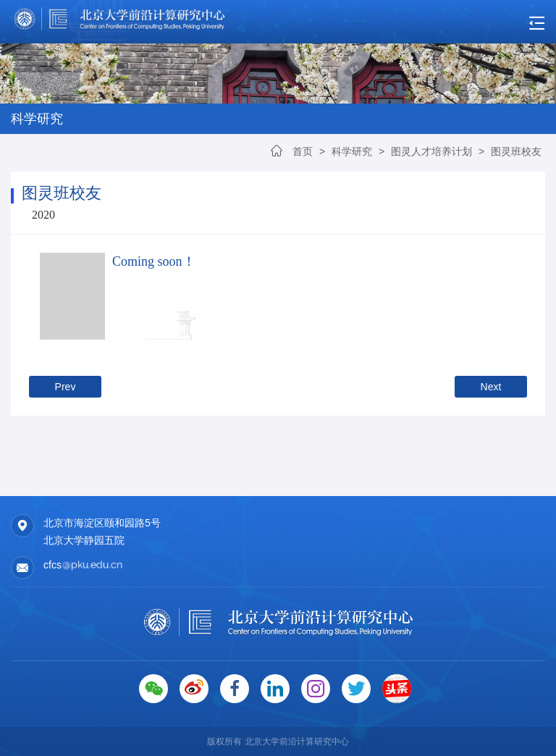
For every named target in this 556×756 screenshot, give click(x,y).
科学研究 (353, 151)
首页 (303, 151)
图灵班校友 (516, 151)
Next (491, 387)
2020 (43, 215)
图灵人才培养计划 (431, 151)
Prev (66, 387)
